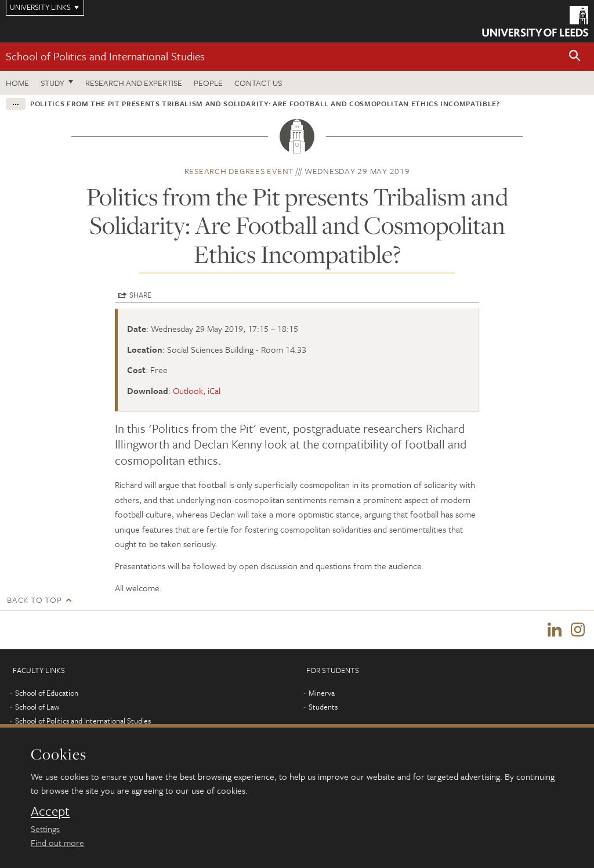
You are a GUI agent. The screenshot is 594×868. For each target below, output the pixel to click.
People (208, 83)
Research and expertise (134, 83)
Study (52, 83)
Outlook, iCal (197, 390)
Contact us (258, 83)
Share (140, 295)
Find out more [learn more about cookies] (57, 842)
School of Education (47, 693)
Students (323, 707)
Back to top (34, 600)
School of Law (37, 707)
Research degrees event (239, 171)
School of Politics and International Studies (105, 56)
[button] (575, 57)
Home (17, 83)
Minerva (322, 693)
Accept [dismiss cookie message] (50, 811)
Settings (45, 829)
